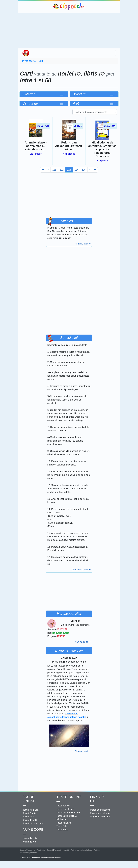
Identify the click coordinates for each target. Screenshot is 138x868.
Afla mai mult (83, 244)
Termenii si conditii (62, 850)
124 (76, 170)
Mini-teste (61, 819)
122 (62, 170)
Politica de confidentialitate (81, 850)
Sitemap (34, 853)
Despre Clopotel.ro (28, 850)
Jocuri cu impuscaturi (33, 823)
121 (54, 170)
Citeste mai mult (81, 570)
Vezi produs (36, 154)
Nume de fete (30, 842)
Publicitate (41, 850)
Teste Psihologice (65, 809)
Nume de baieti (30, 838)
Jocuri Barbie (29, 813)
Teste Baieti (62, 830)
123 (69, 170)
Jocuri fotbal (29, 817)
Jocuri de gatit (30, 820)
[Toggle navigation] (112, 53)
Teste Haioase (64, 823)
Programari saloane (100, 813)
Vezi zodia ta (83, 642)
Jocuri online (29, 799)
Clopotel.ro (69, 7)
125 (84, 170)
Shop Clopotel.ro (26, 53)
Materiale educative (100, 810)
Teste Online (69, 797)
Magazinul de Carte (100, 817)
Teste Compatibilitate (67, 816)
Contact (50, 850)
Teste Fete (62, 826)
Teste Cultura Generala (68, 813)
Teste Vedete (63, 806)
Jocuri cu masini (31, 810)
